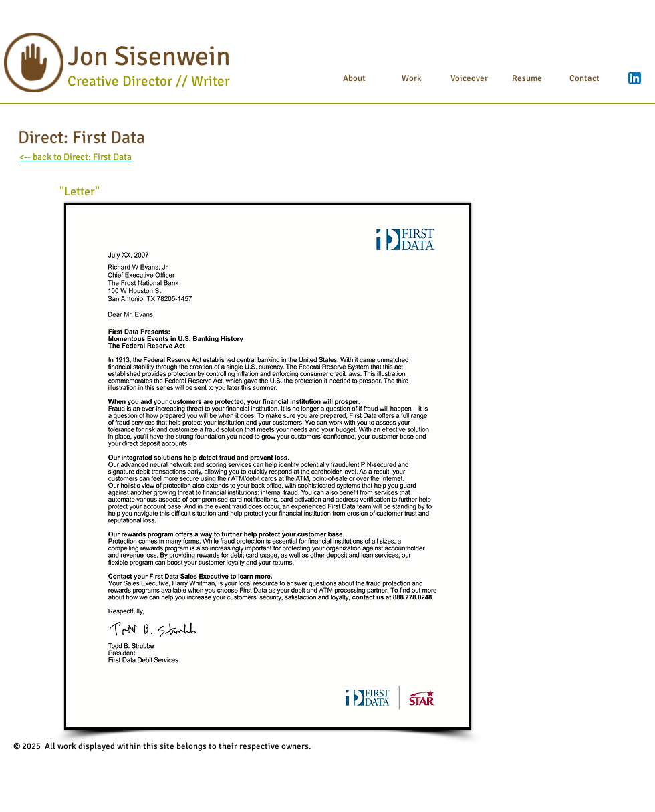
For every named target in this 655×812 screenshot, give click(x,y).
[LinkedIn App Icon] (635, 78)
